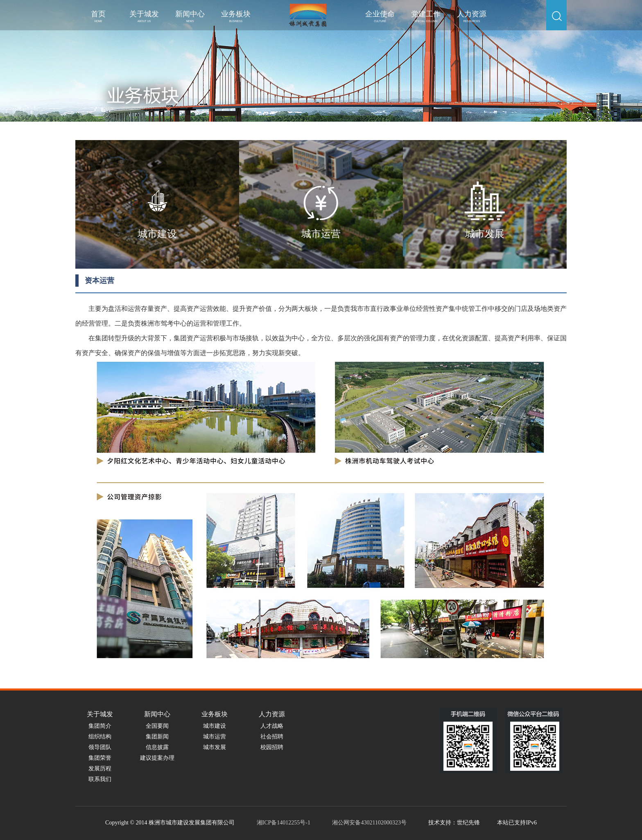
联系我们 (100, 779)
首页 (98, 16)
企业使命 (380, 16)
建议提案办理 (157, 758)
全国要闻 (157, 726)
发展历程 (100, 769)
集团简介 (100, 726)
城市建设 (215, 726)
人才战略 (272, 726)
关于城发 (144, 16)
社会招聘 (272, 737)
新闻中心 (190, 16)
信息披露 (157, 747)
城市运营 (215, 737)
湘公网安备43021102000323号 (369, 823)
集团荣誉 (100, 758)
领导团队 (100, 747)
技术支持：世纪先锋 (454, 823)
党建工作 (426, 16)
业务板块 (236, 16)
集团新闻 (157, 737)
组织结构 (100, 737)
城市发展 (215, 747)
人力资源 (472, 16)
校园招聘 (272, 747)
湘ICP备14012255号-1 (284, 823)
